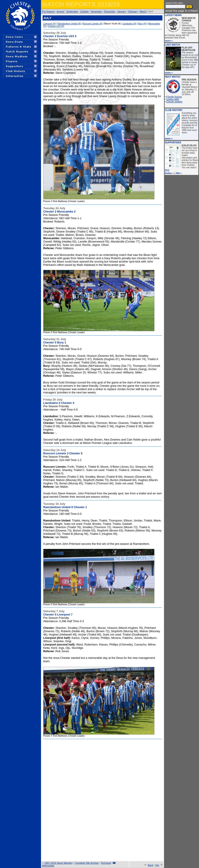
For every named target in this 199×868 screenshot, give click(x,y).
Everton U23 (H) (56, 26)
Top (157, 865)
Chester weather (174, 102)
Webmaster (48, 866)
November (97, 11)
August (60, 11)
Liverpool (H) (50, 24)
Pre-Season (48, 11)
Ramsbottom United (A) (69, 24)
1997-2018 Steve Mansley (59, 863)
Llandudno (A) (130, 24)
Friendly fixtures (174, 97)
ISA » (179, 173)
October (85, 11)
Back (150, 865)
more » (169, 41)
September (72, 11)
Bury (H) (142, 24)
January (122, 11)
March (143, 11)
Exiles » (169, 173)
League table (173, 99)
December (110, 11)
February (133, 11)
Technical (106, 863)
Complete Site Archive (87, 863)
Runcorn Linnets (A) (93, 24)
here (167, 170)
